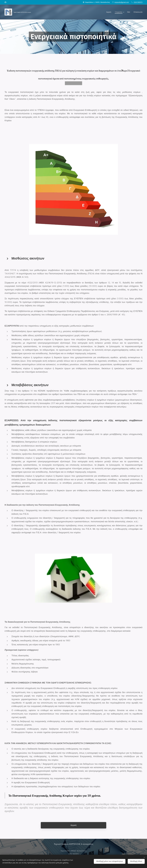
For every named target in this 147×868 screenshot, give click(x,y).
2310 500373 (138, 2)
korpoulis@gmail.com (122, 2)
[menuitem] (109, 12)
